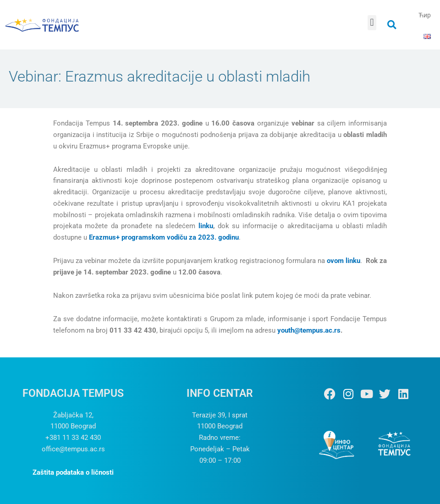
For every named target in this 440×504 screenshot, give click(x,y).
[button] (372, 23)
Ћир (425, 15)
